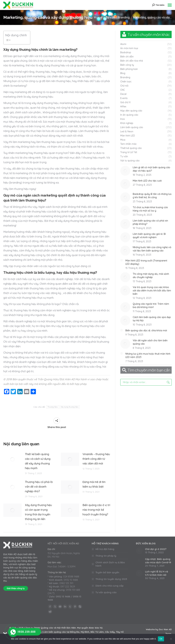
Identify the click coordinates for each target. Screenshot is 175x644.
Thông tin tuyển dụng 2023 (111, 579)
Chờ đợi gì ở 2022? (156, 549)
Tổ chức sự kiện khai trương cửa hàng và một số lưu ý (150, 209)
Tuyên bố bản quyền (107, 572)
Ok (161, 639)
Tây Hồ (120, 632)
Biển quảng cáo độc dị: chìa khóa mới (146, 330)
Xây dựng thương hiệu (70, 407)
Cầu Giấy (110, 632)
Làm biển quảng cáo (55, 632)
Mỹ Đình (85, 632)
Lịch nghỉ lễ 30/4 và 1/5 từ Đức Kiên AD (157, 573)
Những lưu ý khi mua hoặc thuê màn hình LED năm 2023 (148, 355)
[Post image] (12, 459)
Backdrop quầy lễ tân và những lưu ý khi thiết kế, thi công (152, 196)
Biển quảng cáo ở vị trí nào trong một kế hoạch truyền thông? (96, 510)
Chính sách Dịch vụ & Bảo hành (110, 564)
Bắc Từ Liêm (97, 632)
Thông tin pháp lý (106, 556)
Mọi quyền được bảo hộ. (90, 628)
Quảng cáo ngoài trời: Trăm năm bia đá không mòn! (151, 306)
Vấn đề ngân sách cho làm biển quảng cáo (150, 342)
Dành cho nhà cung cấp (109, 586)
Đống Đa (75, 632)
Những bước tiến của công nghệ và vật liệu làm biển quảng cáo (152, 249)
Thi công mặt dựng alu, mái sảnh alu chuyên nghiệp (151, 276)
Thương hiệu (52, 407)
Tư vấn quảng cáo (106, 592)
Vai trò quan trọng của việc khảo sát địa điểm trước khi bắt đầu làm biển (152, 291)
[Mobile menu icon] (170, 5)
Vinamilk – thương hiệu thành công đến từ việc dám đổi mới (96, 459)
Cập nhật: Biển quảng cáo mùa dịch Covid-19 (158, 561)
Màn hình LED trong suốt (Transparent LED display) (146, 262)
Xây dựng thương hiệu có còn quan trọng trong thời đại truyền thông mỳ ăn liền (38, 512)
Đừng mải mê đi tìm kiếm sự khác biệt (94, 484)
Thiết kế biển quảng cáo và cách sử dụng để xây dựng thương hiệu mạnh (38, 461)
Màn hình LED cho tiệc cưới (147, 181)
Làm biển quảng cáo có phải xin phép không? (150, 222)
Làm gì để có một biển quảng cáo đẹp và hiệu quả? (151, 169)
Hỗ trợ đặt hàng (105, 549)
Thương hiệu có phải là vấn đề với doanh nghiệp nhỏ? (39, 487)
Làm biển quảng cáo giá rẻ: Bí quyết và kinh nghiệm (149, 236)
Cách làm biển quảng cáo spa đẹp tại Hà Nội (152, 319)
